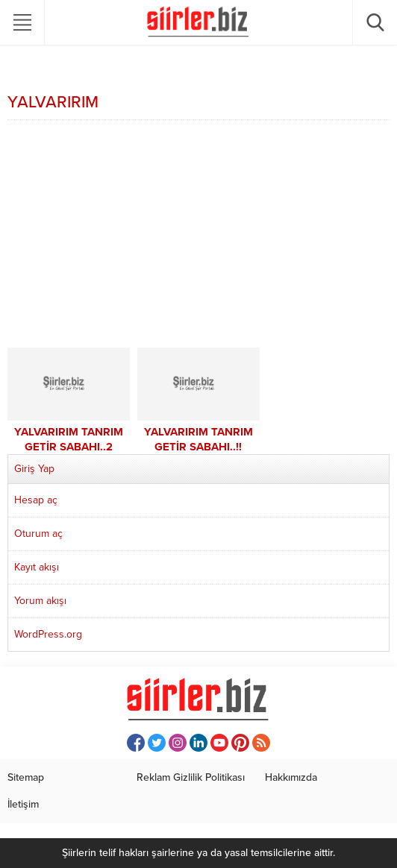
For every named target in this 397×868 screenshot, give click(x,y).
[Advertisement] (198, 236)
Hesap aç (36, 500)
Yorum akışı (40, 601)
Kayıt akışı (37, 567)
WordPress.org (48, 634)
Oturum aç (38, 534)
